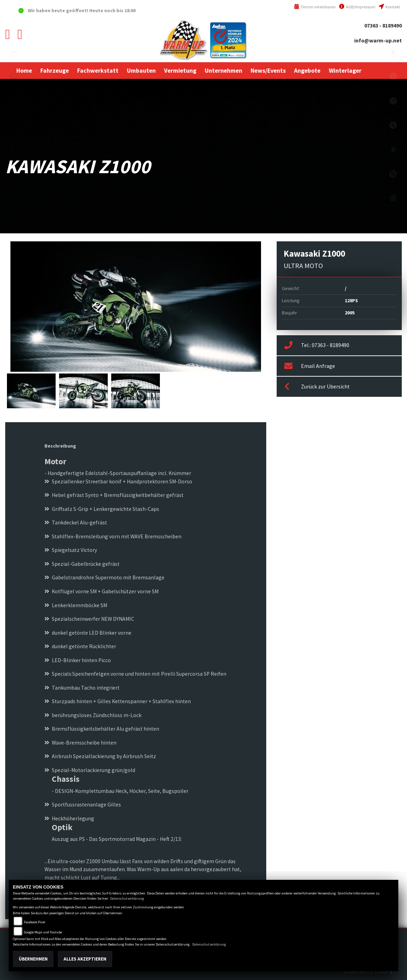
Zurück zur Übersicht (317, 387)
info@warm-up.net (378, 41)
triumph (14, 77)
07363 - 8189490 (383, 26)
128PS (351, 300)
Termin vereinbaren (315, 7)
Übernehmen (33, 959)
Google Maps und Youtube (43, 932)
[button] (55, 71)
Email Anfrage (310, 366)
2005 (350, 313)
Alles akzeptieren (85, 959)
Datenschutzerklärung (127, 898)
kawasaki (14, 52)
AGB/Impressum (357, 7)
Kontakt (389, 7)
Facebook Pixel (35, 922)
